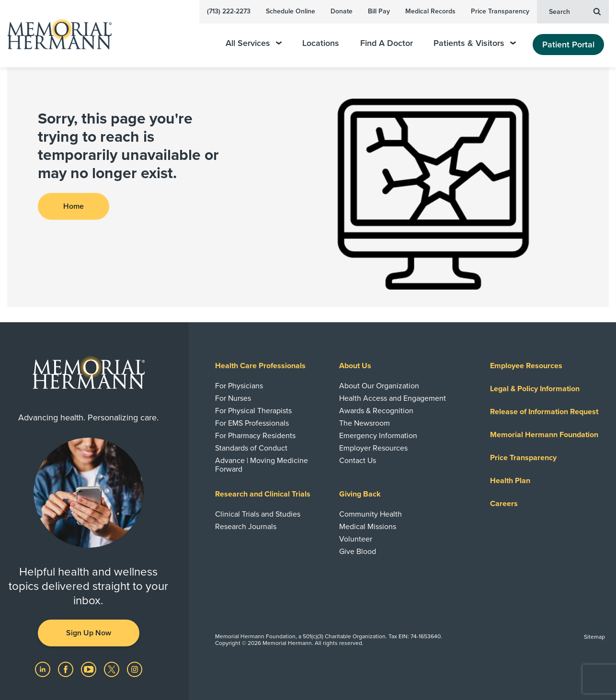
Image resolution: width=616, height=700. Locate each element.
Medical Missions (368, 527)
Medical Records (430, 11)
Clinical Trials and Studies (258, 514)
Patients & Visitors (475, 43)
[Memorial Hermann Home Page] (55, 34)
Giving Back (360, 494)
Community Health (371, 514)
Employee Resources (526, 366)
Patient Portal (568, 45)
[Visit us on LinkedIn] (44, 669)
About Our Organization (379, 386)
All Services (254, 43)
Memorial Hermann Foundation (544, 435)
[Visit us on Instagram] (135, 669)
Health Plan (510, 481)
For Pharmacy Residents (255, 436)
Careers (504, 504)
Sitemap (594, 637)
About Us (355, 366)
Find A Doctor (387, 43)
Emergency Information (378, 436)
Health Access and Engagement (393, 398)
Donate (342, 11)
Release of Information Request (544, 412)
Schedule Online (291, 11)
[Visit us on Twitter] (113, 669)
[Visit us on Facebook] (67, 669)
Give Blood (358, 552)
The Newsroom (365, 423)
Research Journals (246, 527)
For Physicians (239, 386)
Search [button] (575, 11)
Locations (321, 43)
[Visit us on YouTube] (90, 669)
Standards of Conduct (251, 448)
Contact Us (358, 461)
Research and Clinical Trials (263, 494)
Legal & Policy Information (535, 389)
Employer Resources (373, 448)
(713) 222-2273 (229, 11)
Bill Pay (379, 11)
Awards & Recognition (376, 411)
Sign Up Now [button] (89, 633)
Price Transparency (500, 11)
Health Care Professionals (260, 366)
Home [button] (74, 206)
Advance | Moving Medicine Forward (262, 465)
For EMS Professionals (252, 423)
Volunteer (356, 539)
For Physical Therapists (253, 411)
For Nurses (233, 398)
